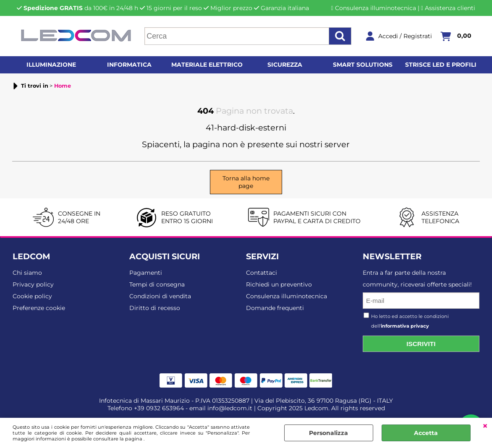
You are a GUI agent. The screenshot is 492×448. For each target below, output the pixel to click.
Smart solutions (363, 65)
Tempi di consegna (157, 284)
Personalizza (328, 433)
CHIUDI (485, 426)
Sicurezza (285, 65)
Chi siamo (27, 273)
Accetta (426, 433)
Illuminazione (51, 65)
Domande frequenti (275, 308)
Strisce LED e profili (441, 65)
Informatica (129, 65)
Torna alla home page (246, 182)
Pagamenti (146, 273)
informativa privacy (405, 326)
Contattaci (262, 273)
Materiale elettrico (207, 65)
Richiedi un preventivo (279, 284)
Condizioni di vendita (160, 296)
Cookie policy (32, 296)
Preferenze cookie (39, 308)
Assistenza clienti (450, 8)
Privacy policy (33, 284)
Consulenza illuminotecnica (376, 8)
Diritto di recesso (155, 308)
